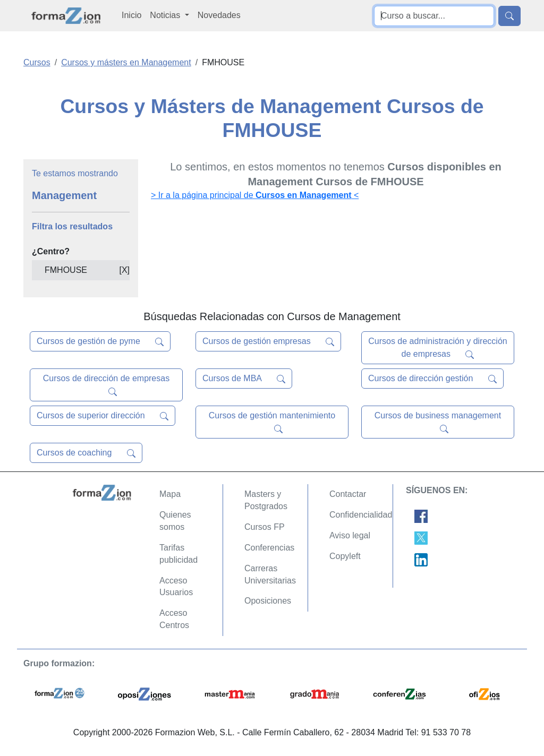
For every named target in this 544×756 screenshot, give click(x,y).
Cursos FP (265, 527)
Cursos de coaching (86, 453)
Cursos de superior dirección (103, 416)
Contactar (348, 494)
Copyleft (345, 556)
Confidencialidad (361, 515)
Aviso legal (350, 535)
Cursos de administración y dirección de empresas (437, 348)
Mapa (170, 494)
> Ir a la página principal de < (255, 195)
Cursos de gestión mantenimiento (272, 422)
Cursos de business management (438, 422)
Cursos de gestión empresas (268, 341)
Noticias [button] (166, 15)
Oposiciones (268, 601)
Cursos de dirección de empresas (106, 385)
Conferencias (269, 548)
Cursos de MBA (244, 379)
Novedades (219, 15)
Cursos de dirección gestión (432, 379)
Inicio (131, 15)
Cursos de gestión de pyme (100, 341)
